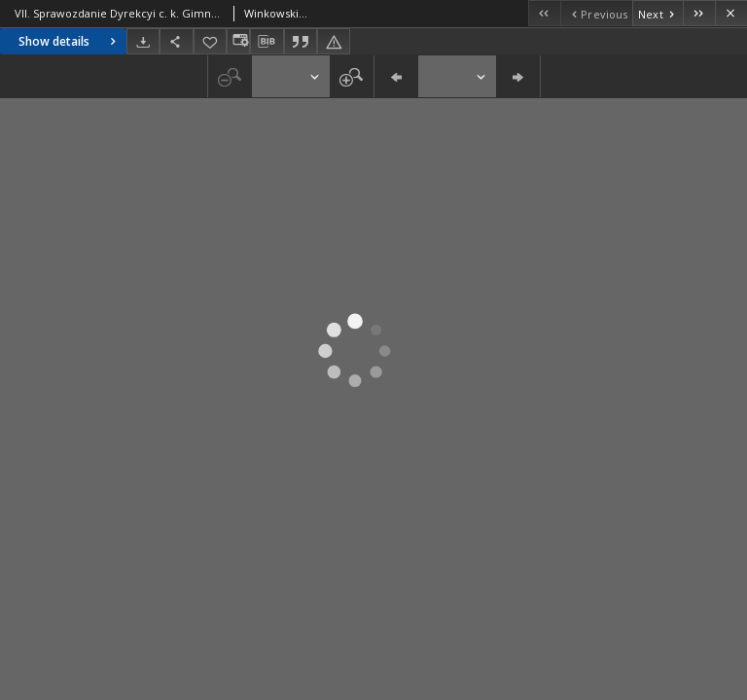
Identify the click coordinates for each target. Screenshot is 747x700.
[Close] (731, 13)
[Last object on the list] (699, 13)
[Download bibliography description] (267, 42)
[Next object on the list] (658, 13)
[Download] (143, 41)
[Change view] (238, 41)
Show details (70, 41)
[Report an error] (334, 41)
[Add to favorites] (210, 41)
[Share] (176, 41)
